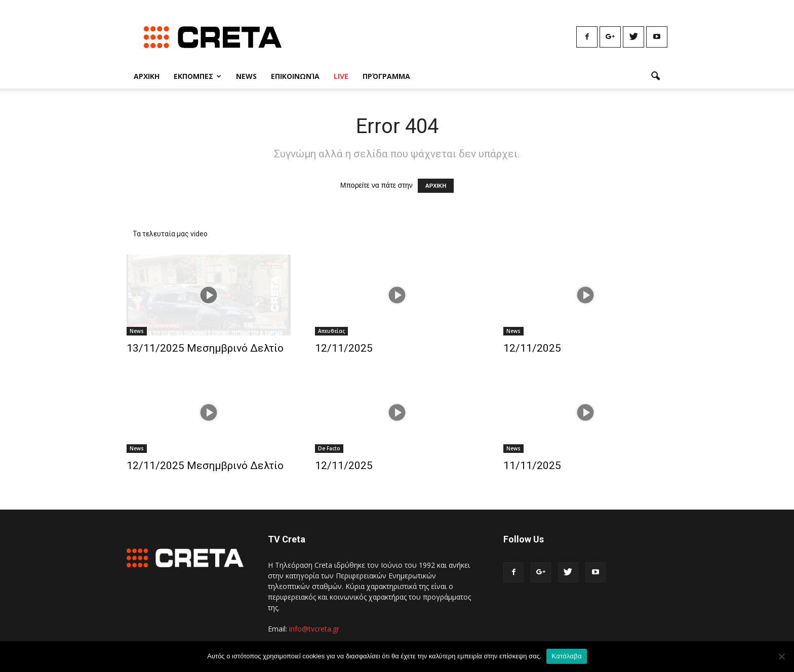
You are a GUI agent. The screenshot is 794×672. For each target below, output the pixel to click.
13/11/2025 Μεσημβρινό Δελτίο (205, 348)
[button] (655, 76)
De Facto (329, 448)
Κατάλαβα (566, 656)
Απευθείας (331, 331)
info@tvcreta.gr (314, 629)
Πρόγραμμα (386, 76)
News (246, 76)
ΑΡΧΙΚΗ (436, 186)
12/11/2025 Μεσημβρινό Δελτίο (205, 466)
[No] (781, 656)
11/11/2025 (532, 466)
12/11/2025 (344, 348)
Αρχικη (147, 76)
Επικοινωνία (295, 76)
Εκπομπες (197, 76)
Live (341, 76)
